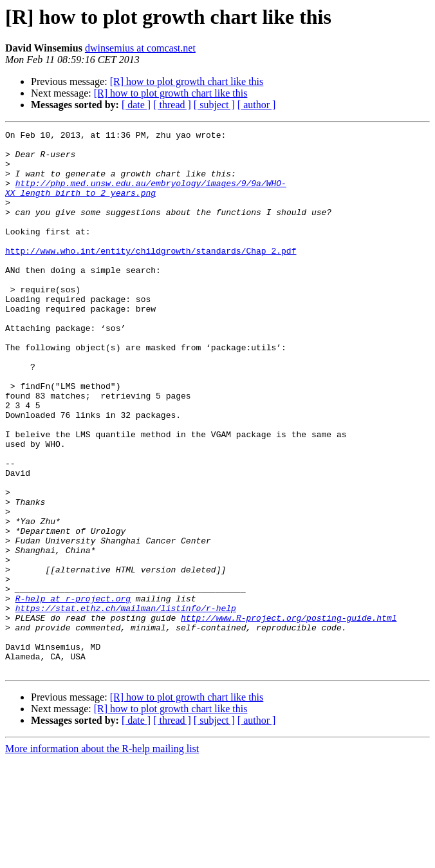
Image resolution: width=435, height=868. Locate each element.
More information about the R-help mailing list (102, 857)
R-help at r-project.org (73, 693)
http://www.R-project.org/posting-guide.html (289, 716)
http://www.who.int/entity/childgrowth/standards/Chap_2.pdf (151, 276)
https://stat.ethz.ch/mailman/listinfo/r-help (126, 704)
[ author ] (257, 105)
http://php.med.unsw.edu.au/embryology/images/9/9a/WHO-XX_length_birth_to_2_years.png (146, 200)
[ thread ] (172, 105)
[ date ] (136, 105)
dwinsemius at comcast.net (140, 48)
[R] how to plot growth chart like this (187, 81)
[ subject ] (214, 105)
